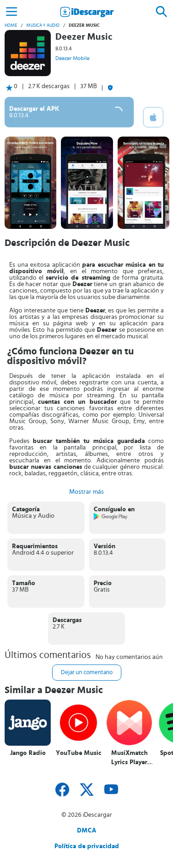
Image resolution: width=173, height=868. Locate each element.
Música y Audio (43, 25)
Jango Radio (28, 753)
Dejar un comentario (87, 673)
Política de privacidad (87, 846)
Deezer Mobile (72, 58)
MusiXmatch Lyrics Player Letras (129, 758)
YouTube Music (79, 753)
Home (11, 25)
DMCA (87, 831)
